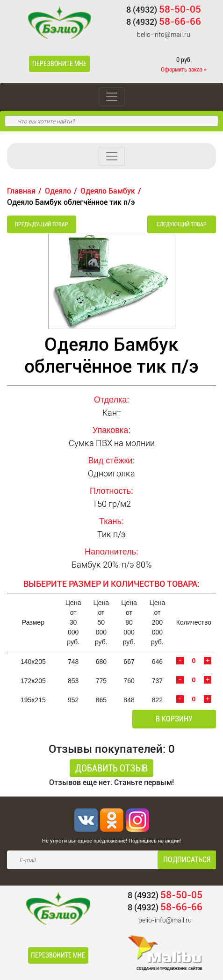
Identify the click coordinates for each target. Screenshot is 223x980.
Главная (21, 191)
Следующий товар (182, 224)
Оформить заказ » (184, 69)
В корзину (174, 719)
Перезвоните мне (59, 64)
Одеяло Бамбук (108, 191)
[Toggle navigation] (112, 97)
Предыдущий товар (42, 224)
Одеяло (58, 191)
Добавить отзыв (111, 768)
